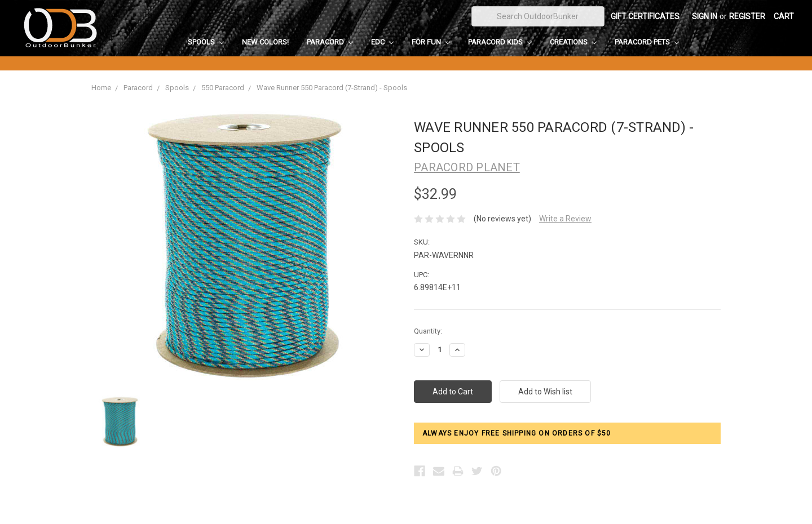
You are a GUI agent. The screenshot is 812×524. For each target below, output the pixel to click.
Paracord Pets (647, 42)
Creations (573, 42)
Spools (206, 42)
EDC (382, 42)
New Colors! (265, 42)
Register (747, 16)
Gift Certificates (645, 16)
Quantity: (428, 331)
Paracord (330, 42)
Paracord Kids (500, 42)
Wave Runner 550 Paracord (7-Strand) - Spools (332, 88)
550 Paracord (223, 88)
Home (101, 88)
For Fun (431, 42)
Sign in (705, 16)
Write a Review (565, 219)
